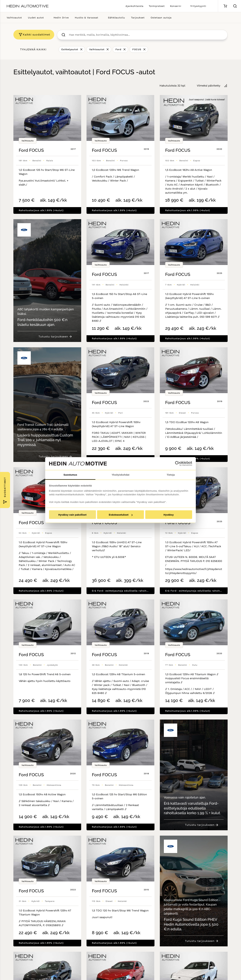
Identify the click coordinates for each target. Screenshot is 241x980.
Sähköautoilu (116, 18)
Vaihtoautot (14, 18)
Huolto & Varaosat (87, 18)
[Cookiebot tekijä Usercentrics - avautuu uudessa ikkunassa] (177, 464)
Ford (118, 49)
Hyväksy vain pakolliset (72, 515)
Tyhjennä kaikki (33, 49)
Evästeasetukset (121, 515)
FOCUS (137, 49)
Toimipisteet (157, 6)
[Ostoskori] (225, 6)
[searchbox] (146, 35)
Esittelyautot (70, 49)
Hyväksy (169, 515)
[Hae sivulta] (235, 6)
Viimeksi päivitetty (209, 86)
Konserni (176, 6)
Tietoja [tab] (171, 475)
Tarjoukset (138, 18)
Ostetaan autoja (161, 18)
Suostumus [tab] (70, 475)
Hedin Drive (61, 18)
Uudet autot (36, 18)
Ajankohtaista (134, 6)
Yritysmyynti (198, 6)
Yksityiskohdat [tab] (120, 475)
